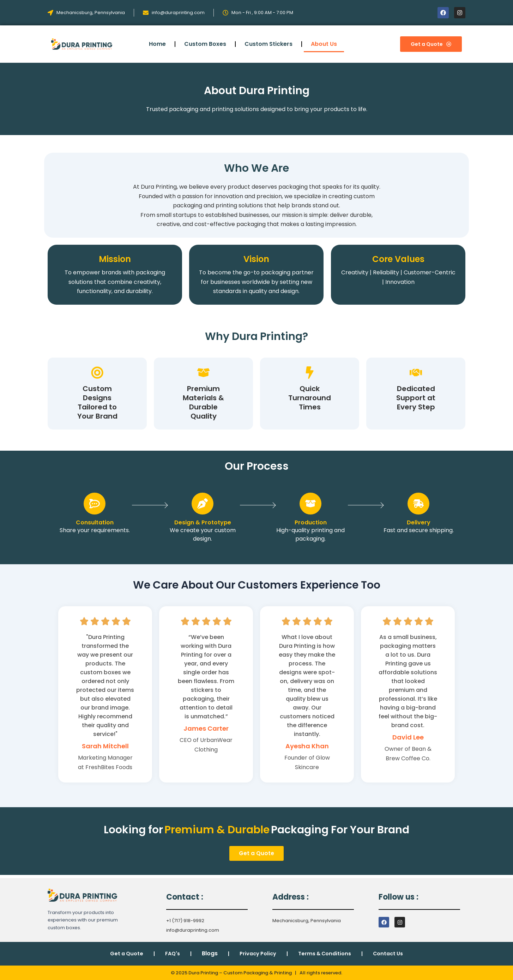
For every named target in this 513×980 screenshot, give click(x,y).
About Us (324, 44)
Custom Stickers (268, 44)
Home (157, 44)
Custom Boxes (205, 44)
